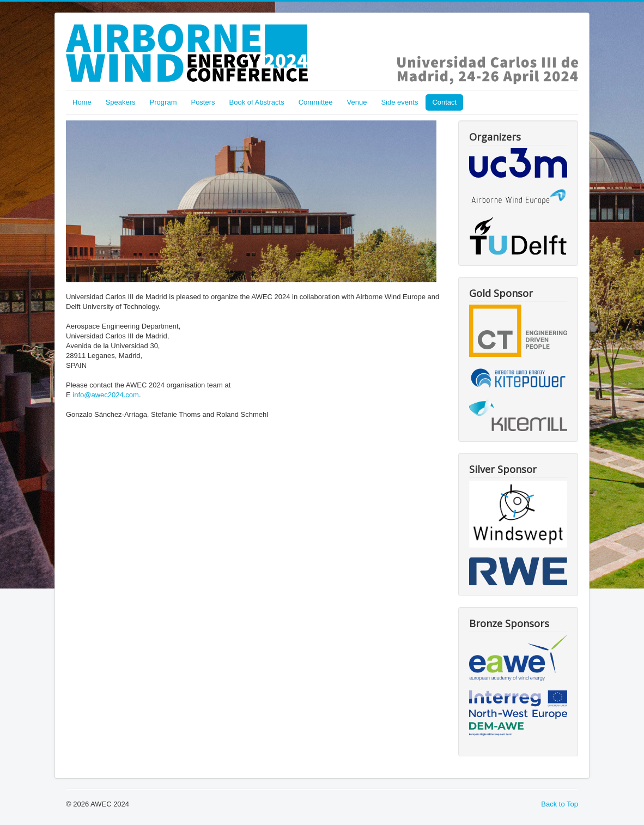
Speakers (121, 102)
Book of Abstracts (257, 102)
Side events (399, 102)
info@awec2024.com (106, 395)
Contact (444, 102)
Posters (203, 102)
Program (163, 102)
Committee (316, 102)
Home (82, 102)
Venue (357, 102)
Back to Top (560, 804)
